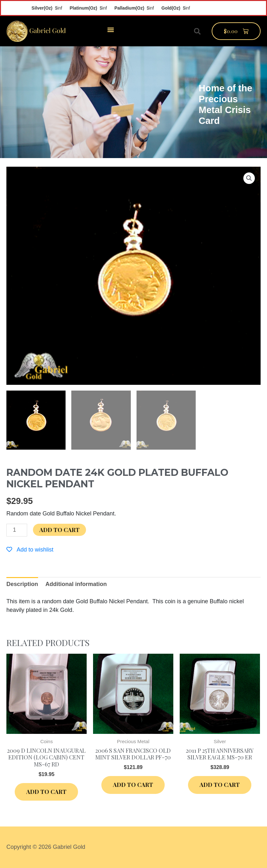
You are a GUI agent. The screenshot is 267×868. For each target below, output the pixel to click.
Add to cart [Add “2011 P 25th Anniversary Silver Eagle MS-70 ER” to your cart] (220, 785)
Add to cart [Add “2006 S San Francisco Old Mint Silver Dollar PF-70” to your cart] (133, 785)
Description (22, 584)
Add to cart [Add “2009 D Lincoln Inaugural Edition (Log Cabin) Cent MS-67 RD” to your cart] (46, 792)
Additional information (76, 584)
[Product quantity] (17, 530)
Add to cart (59, 530)
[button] (110, 30)
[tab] (22, 584)
